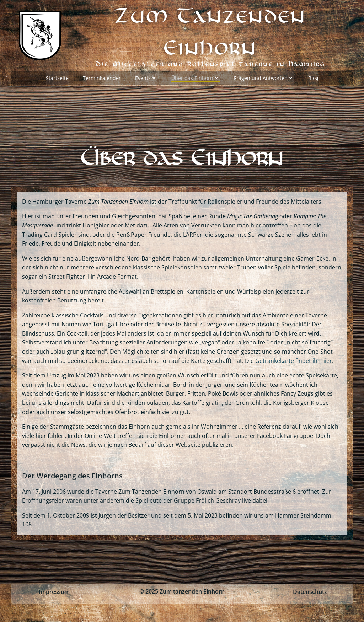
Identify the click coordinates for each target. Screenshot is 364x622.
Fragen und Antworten (264, 78)
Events (146, 78)
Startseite (57, 78)
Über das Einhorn (196, 78)
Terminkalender (102, 78)
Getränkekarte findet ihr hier (294, 361)
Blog (313, 78)
